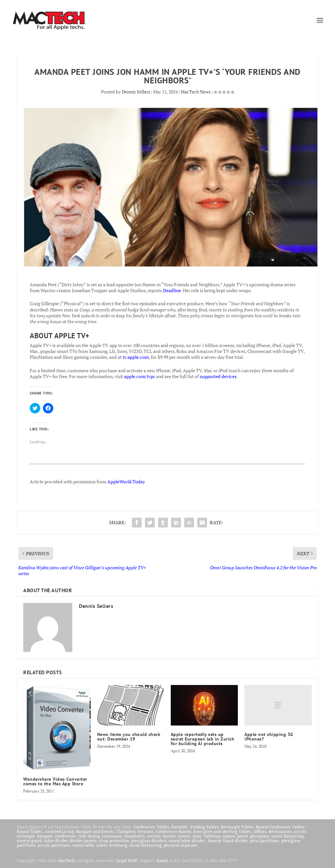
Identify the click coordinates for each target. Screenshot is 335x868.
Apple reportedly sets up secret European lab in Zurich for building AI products (203, 739)
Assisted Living (59, 831)
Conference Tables (151, 827)
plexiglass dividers (149, 841)
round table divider (187, 841)
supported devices (218, 376)
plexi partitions (265, 841)
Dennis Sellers (136, 92)
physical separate (180, 845)
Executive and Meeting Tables (222, 831)
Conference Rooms (174, 831)
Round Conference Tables (280, 827)
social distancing (287, 836)
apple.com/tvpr (140, 376)
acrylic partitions (54, 845)
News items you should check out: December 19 (129, 737)
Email (162, 860)
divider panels (83, 841)
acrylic (300, 831)
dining (94, 836)
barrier (169, 836)
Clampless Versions (135, 831)
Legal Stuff (127, 860)
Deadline (172, 290)
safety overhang (112, 845)
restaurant (112, 836)
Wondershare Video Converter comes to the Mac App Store (55, 781)
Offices (260, 831)
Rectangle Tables (237, 827)
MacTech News (196, 92)
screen (184, 836)
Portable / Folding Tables (195, 827)
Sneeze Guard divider (228, 841)
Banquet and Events (95, 831)
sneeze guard (29, 841)
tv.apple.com (136, 357)
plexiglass (260, 836)
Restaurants (280, 831)
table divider (56, 841)
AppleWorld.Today (126, 482)
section (154, 836)
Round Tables (30, 831)
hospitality (135, 836)
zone (197, 836)
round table (83, 845)
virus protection (114, 841)
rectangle (26, 836)
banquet (45, 836)
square (229, 836)
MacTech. (67, 860)
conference (65, 836)
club (82, 836)
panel (243, 836)
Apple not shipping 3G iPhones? (269, 737)
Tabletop (212, 836)
